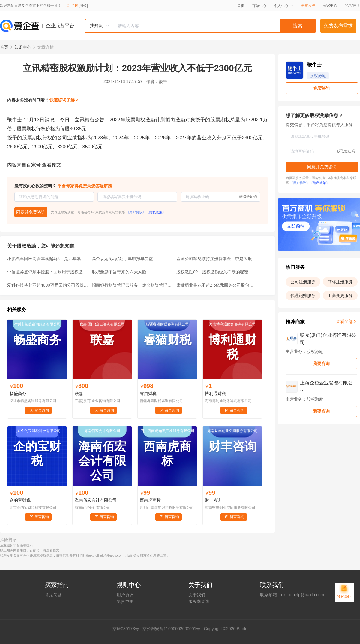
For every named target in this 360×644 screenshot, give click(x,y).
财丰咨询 (213, 500)
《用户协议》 (136, 212)
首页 (241, 6)
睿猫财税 (148, 393)
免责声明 (125, 601)
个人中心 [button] (284, 6)
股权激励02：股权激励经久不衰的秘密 (212, 272)
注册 (356, 5)
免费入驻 (308, 5)
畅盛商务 (18, 393)
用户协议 (125, 595)
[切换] (83, 5)
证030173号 (128, 629)
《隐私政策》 (156, 212)
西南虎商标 (150, 500)
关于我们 (197, 595)
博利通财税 (215, 393)
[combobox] (200, 26)
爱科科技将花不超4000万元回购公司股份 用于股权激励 (48, 285)
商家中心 (330, 5)
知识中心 (23, 47)
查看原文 (52, 165)
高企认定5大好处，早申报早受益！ (124, 259)
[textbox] (214, 26)
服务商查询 (199, 601)
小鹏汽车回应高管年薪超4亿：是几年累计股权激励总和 (48, 259)
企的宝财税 (20, 500)
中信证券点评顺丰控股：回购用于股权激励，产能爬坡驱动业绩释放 (48, 272)
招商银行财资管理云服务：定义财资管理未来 (132, 285)
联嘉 (79, 393)
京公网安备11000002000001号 (171, 629)
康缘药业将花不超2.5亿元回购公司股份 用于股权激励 (217, 285)
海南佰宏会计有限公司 (96, 500)
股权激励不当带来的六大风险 (119, 272)
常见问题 (53, 595)
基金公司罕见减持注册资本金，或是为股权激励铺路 (217, 259)
